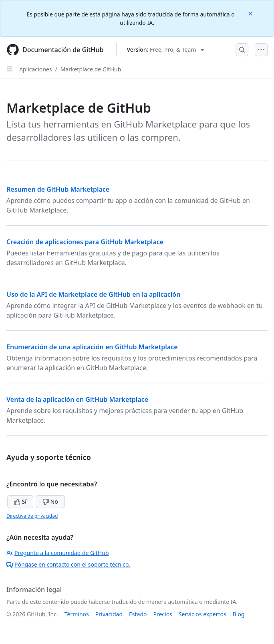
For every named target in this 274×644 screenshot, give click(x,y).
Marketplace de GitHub (91, 69)
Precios (163, 614)
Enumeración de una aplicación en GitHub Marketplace (92, 347)
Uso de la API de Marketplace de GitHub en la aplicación (93, 294)
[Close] (251, 13)
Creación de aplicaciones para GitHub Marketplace (85, 242)
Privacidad (109, 614)
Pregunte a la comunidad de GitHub (58, 553)
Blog (239, 614)
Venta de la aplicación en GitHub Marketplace (77, 399)
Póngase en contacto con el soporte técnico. (68, 564)
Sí (20, 501)
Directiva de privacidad (32, 516)
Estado (138, 614)
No (50, 501)
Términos (77, 614)
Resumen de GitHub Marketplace (58, 189)
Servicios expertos (202, 614)
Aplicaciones (35, 69)
